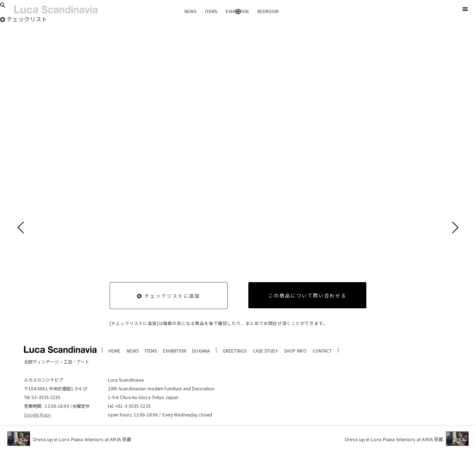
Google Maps (37, 415)
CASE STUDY (265, 351)
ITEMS (211, 11)
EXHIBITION (237, 11)
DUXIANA (201, 351)
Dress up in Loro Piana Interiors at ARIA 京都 (86, 440)
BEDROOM (268, 11)
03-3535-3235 (46, 397)
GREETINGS (235, 351)
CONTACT (322, 351)
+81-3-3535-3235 (133, 406)
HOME (115, 351)
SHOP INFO (295, 351)
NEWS (190, 11)
